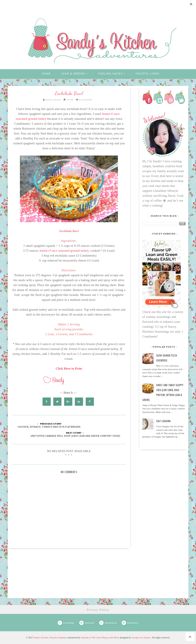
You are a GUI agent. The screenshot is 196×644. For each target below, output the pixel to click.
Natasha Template (58, 638)
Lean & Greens (75, 74)
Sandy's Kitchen (41, 638)
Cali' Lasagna (163, 421)
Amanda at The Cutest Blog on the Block (100, 638)
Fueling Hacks (112, 74)
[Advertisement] (69, 577)
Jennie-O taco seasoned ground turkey (64, 251)
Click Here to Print (69, 369)
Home (46, 74)
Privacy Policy (98, 610)
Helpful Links (147, 74)
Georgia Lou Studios (141, 638)
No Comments (86, 100)
